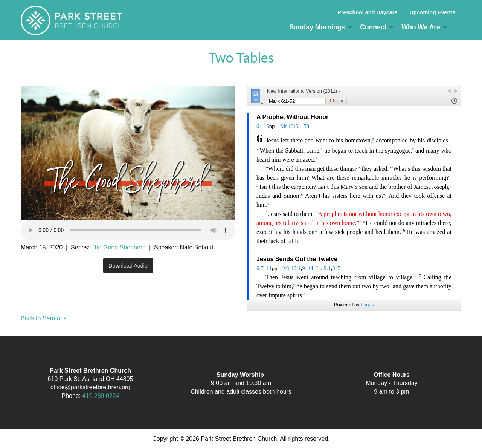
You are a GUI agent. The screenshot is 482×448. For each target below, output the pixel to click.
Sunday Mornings (317, 27)
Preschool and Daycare (367, 12)
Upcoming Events (432, 12)
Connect (373, 27)
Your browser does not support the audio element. (128, 230)
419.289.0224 (101, 396)
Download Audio (128, 266)
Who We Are (421, 27)
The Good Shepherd (118, 247)
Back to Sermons (44, 318)
